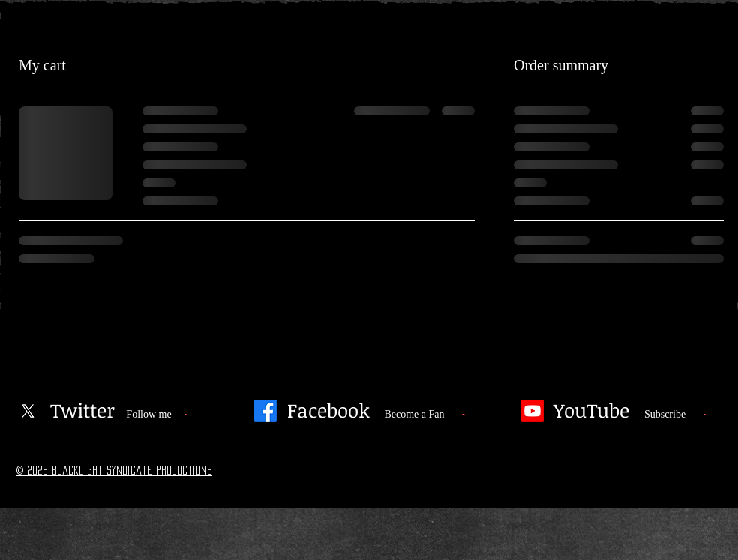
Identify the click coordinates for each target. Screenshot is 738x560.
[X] (28, 411)
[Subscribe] (665, 415)
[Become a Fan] (414, 415)
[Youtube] (532, 411)
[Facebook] (265, 411)
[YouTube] (591, 411)
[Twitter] (82, 411)
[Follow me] (149, 415)
